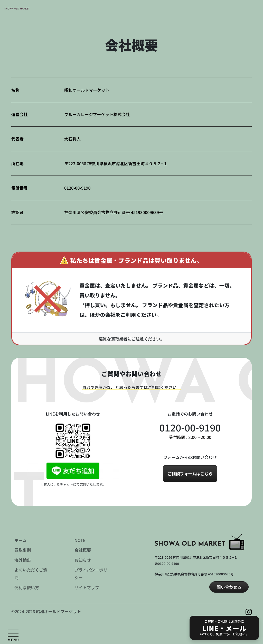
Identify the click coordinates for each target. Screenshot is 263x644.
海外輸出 (23, 560)
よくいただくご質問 (31, 574)
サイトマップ (87, 587)
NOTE (80, 540)
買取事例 (23, 550)
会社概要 (83, 550)
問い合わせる (229, 587)
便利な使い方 (27, 587)
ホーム (21, 540)
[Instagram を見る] (249, 611)
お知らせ (83, 560)
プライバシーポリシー (91, 574)
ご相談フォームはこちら (190, 474)
